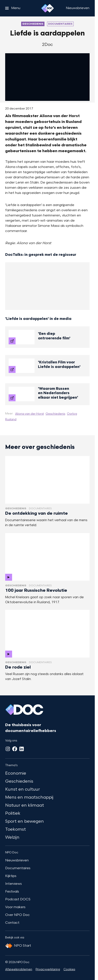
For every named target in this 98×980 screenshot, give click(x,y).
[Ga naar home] (47, 8)
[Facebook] (15, 749)
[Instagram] (8, 749)
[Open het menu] (13, 8)
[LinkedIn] (22, 749)
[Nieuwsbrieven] (78, 8)
